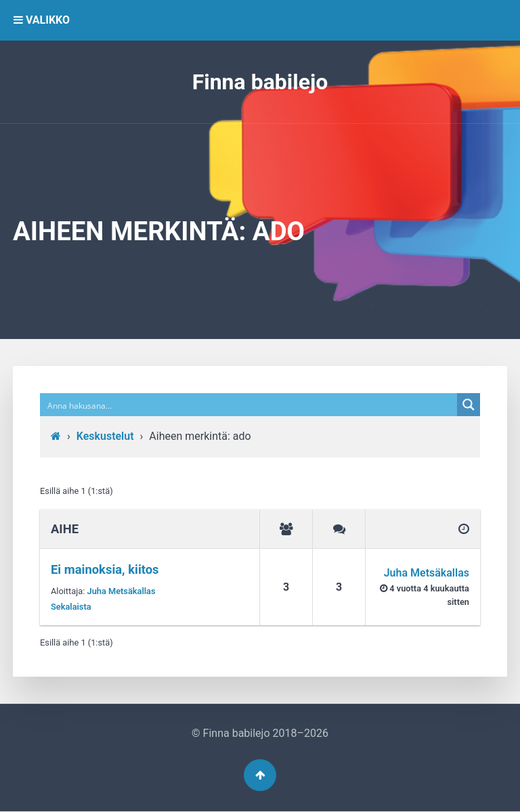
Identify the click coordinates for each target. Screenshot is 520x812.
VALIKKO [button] (42, 20)
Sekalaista (71, 607)
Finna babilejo (260, 82)
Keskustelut (105, 436)
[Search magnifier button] (469, 405)
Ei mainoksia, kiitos (105, 569)
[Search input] (249, 405)
